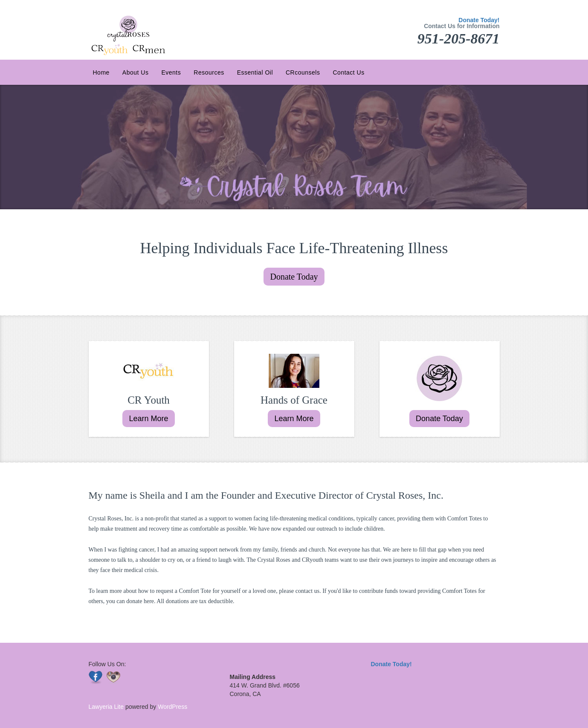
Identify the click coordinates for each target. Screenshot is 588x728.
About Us (136, 72)
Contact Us (348, 72)
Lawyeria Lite (107, 707)
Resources (209, 72)
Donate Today (294, 277)
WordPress (172, 707)
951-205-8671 (459, 39)
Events (171, 72)
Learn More (148, 419)
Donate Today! (479, 20)
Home (101, 72)
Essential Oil (255, 72)
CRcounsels (303, 72)
